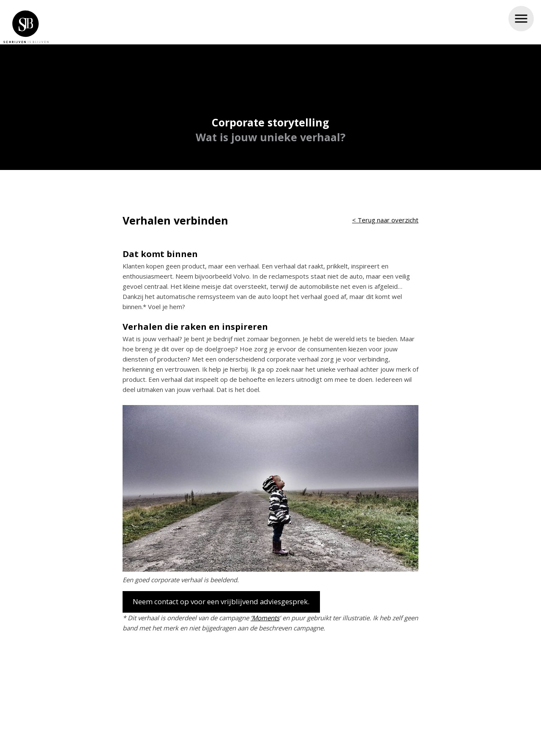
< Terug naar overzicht (385, 217)
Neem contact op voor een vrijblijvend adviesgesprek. (221, 599)
